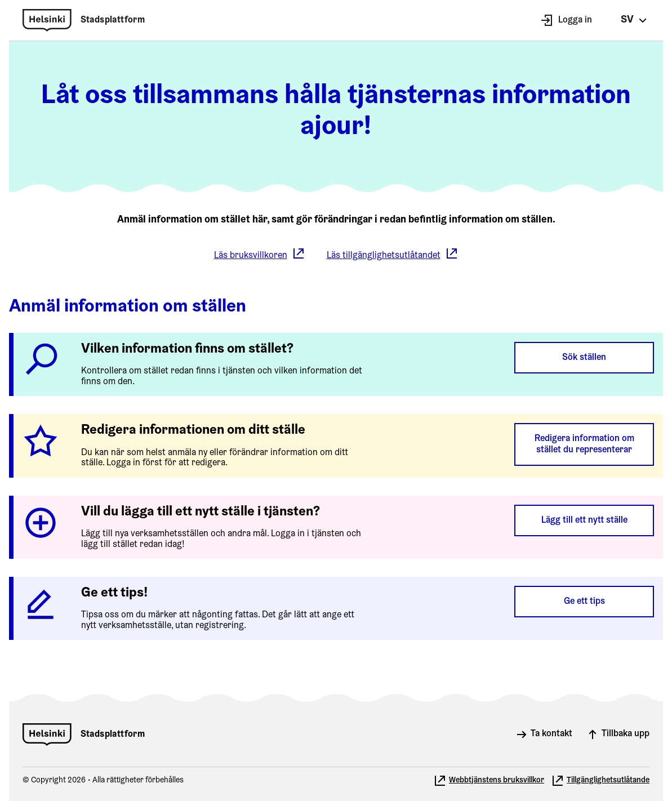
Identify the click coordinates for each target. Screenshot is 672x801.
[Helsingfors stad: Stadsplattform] (84, 20)
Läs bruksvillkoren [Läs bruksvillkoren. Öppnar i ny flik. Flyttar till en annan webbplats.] (260, 255)
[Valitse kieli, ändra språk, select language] (634, 20)
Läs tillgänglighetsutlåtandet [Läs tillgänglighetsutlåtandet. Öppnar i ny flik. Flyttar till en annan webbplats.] (393, 255)
